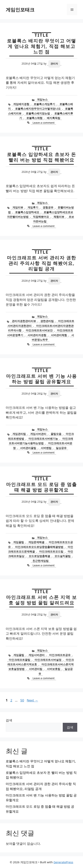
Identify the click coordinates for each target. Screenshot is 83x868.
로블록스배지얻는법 (38, 113)
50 (22, 700)
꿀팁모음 (56, 434)
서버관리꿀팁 (28, 448)
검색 (9, 720)
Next (32, 700)
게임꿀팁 (19, 542)
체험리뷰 (59, 217)
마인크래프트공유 (60, 655)
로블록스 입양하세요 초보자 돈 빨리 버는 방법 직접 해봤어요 (42, 157)
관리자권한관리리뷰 (24, 321)
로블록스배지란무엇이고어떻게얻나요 (38, 109)
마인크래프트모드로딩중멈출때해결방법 (39, 547)
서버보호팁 (54, 669)
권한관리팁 (47, 321)
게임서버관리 (38, 434)
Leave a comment (44, 123)
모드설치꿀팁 (63, 556)
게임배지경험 (21, 104)
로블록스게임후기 (44, 104)
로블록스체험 (34, 118)
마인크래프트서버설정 (48, 660)
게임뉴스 (42, 99)
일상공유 (61, 448)
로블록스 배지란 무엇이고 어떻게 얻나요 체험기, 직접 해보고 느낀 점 (42, 46)
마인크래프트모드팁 (51, 551)
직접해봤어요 (41, 217)
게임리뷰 (18, 207)
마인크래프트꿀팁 (20, 660)
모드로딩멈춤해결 (39, 556)
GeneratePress (63, 862)
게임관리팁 (19, 434)
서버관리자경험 (37, 335)
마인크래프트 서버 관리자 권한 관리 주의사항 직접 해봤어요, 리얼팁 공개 (42, 263)
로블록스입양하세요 (27, 212)
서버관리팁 (36, 669)
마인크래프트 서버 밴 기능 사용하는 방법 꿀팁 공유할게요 (42, 379)
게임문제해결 (36, 542)
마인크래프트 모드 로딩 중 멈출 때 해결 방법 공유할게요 (42, 487)
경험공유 (48, 207)
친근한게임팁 (41, 561)
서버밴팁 (46, 448)
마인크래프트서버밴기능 (43, 439)
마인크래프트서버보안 (39, 330)
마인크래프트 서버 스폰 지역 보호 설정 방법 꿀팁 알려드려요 (42, 600)
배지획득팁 (54, 118)
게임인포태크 (20, 10)
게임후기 (33, 207)
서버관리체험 (59, 335)
